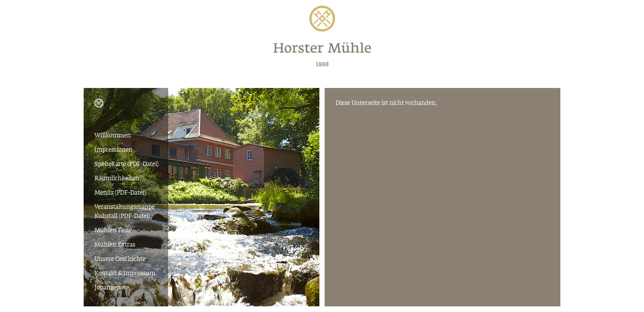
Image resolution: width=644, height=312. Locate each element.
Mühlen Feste (113, 231)
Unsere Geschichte (120, 259)
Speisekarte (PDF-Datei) (127, 164)
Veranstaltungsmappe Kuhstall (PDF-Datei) (125, 212)
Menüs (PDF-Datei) (120, 193)
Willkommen (113, 136)
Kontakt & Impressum (125, 274)
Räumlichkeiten (117, 179)
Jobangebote (112, 288)
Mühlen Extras (115, 245)
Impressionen (114, 150)
